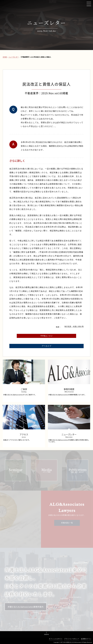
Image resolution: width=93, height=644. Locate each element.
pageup (46, 634)
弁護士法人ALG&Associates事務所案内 (26, 607)
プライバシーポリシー (72, 639)
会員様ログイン (86, 639)
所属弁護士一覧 (67, 523)
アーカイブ (46, 346)
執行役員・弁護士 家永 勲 (74, 327)
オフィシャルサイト (56, 639)
